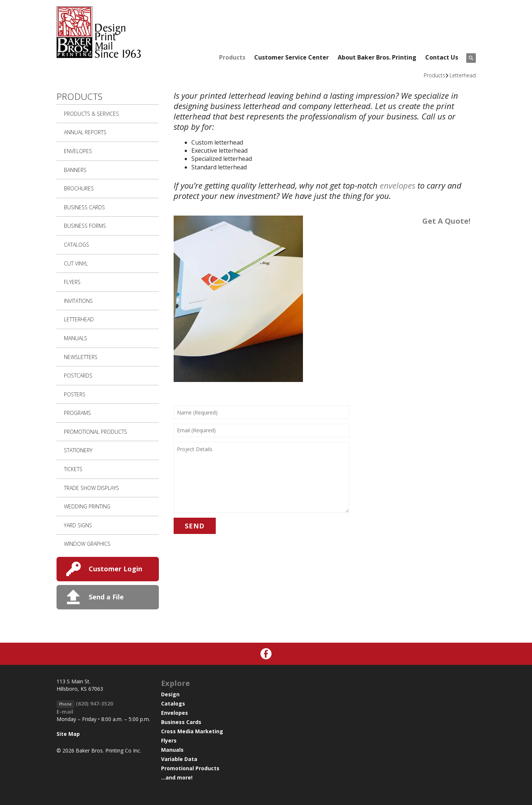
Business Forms (85, 226)
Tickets (73, 469)
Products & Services (91, 114)
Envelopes (78, 151)
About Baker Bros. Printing (377, 57)
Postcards (78, 376)
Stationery (78, 450)
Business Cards (84, 207)
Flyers (72, 282)
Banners (75, 170)
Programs (77, 413)
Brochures (79, 188)
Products (232, 57)
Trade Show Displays (91, 488)
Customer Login (115, 569)
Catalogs (76, 245)
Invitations (78, 301)
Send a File (106, 597)
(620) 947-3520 (94, 703)
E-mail (65, 712)
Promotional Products (96, 432)
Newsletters (81, 357)
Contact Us (442, 57)
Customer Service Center (291, 57)
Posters (75, 394)
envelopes (398, 185)
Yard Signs (78, 525)
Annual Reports (85, 132)
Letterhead (463, 75)
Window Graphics (87, 544)
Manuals (76, 338)
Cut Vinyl (76, 263)
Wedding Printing (87, 506)
